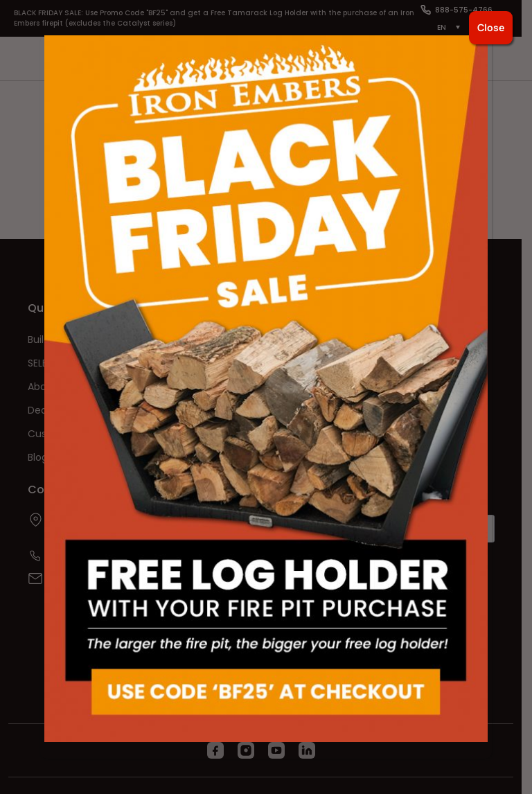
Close (491, 27)
